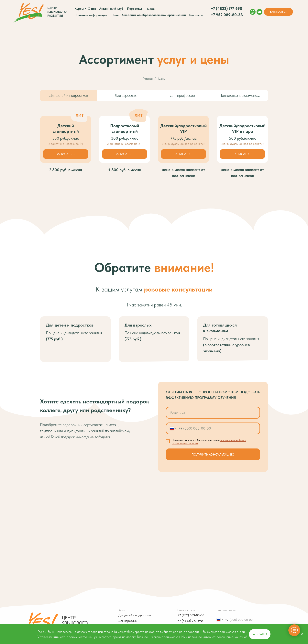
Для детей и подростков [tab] (69, 95)
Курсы (122, 610)
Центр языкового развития (57, 12)
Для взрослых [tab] (126, 95)
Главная (148, 79)
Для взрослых (128, 621)
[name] (213, 413)
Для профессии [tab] (182, 95)
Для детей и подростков (135, 615)
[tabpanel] (154, 98)
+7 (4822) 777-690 (190, 621)
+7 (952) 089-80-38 (191, 615)
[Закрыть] (302, 634)
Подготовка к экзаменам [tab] (239, 95)
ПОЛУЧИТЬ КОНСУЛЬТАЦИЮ (213, 454)
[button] (278, 12)
